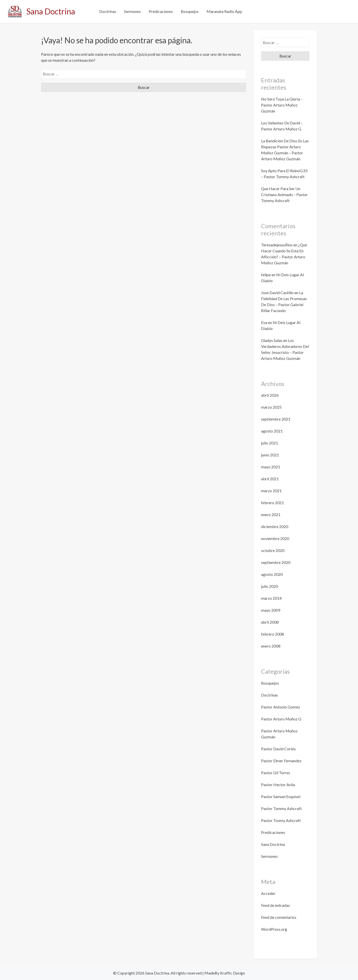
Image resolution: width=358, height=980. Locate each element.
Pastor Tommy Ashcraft (281, 808)
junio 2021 (270, 455)
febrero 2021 (272, 503)
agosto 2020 (272, 574)
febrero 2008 (272, 634)
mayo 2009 (271, 610)
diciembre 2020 (275, 526)
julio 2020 (269, 586)
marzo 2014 (271, 598)
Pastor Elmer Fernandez (281, 761)
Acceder (268, 893)
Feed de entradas (275, 905)
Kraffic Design (232, 973)
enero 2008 (271, 646)
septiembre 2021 (276, 419)
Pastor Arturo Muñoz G (281, 719)
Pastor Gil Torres (276, 773)
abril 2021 (270, 479)
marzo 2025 (271, 407)
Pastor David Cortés (278, 749)
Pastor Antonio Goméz (281, 707)
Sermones (132, 11)
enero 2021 (271, 515)
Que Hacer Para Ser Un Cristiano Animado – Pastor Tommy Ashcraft (284, 194)
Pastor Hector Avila (278, 785)
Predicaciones (161, 11)
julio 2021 (269, 443)
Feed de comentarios (279, 917)
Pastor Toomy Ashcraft (281, 820)
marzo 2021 (271, 491)
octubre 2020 (273, 550)
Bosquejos (190, 11)
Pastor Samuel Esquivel (281, 796)
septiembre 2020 (276, 562)
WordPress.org (274, 929)
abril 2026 (270, 395)
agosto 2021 (272, 431)
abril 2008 (270, 622)
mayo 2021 (271, 467)
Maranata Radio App (224, 11)
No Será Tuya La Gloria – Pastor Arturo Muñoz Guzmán (282, 105)
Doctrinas (108, 11)
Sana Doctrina (51, 11)
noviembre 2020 (275, 538)
